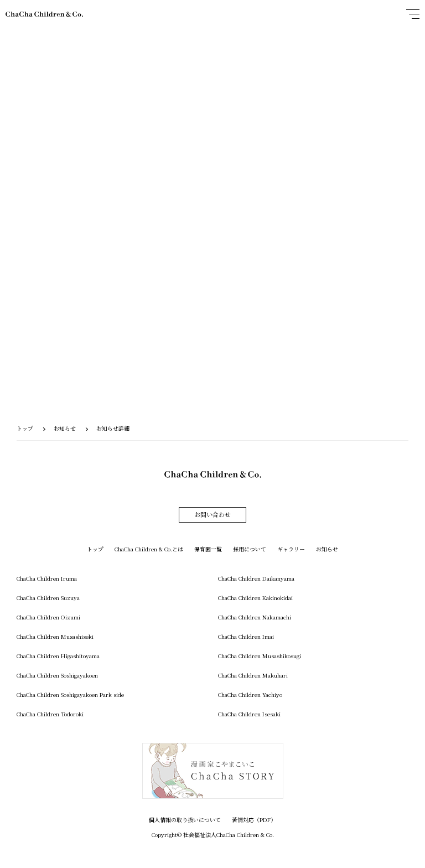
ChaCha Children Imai (246, 636)
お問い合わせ (212, 514)
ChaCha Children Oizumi (48, 617)
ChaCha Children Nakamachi (255, 617)
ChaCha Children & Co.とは (149, 549)
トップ (25, 428)
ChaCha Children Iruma (47, 578)
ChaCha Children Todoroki (50, 714)
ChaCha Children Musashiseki (55, 636)
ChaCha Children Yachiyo (250, 694)
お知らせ (65, 428)
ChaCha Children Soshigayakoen (57, 675)
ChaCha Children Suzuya (48, 598)
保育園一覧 (208, 549)
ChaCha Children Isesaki (249, 714)
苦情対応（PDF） (254, 820)
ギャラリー (291, 549)
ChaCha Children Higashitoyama (58, 656)
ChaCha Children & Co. (44, 14)
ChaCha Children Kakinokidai (255, 598)
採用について (250, 549)
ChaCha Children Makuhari (253, 675)
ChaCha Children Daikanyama (256, 578)
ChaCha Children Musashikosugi (260, 656)
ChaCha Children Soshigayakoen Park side (70, 694)
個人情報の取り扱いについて (185, 820)
